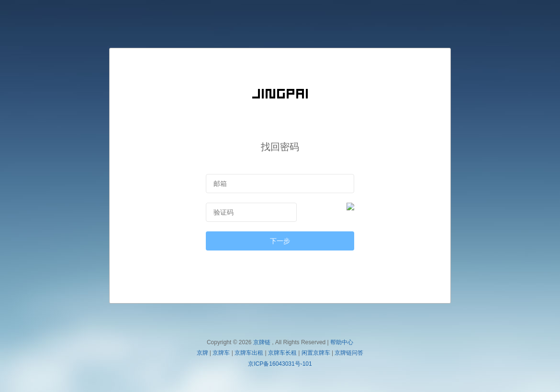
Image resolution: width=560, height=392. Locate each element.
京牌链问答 (349, 353)
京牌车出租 (249, 353)
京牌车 (221, 353)
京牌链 (262, 342)
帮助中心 (342, 342)
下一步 (280, 241)
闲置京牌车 (316, 353)
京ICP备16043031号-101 (280, 364)
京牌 (202, 353)
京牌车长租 (282, 353)
